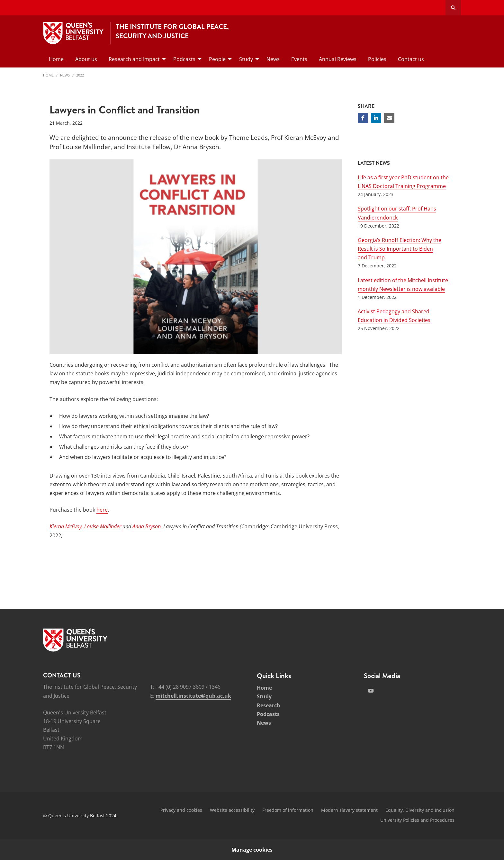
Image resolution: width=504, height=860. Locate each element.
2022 (80, 75)
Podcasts (268, 714)
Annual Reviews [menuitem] (338, 59)
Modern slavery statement (349, 810)
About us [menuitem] (86, 59)
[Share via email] (389, 118)
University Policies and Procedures (417, 820)
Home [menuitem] (56, 59)
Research (269, 705)
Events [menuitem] (299, 59)
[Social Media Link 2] (371, 691)
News (65, 75)
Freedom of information (288, 810)
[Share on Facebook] (363, 118)
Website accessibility (232, 810)
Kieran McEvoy (66, 526)
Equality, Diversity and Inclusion (420, 810)
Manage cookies (252, 850)
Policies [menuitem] (377, 59)
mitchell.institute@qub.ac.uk (193, 696)
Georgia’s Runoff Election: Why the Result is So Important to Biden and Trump (400, 249)
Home (48, 75)
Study (264, 696)
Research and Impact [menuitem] (134, 59)
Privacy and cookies (181, 810)
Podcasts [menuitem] (184, 59)
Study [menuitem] (246, 59)
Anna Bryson (147, 526)
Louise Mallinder (103, 526)
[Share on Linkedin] (376, 118)
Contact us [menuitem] (411, 59)
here (102, 510)
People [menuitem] (217, 59)
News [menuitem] (273, 59)
